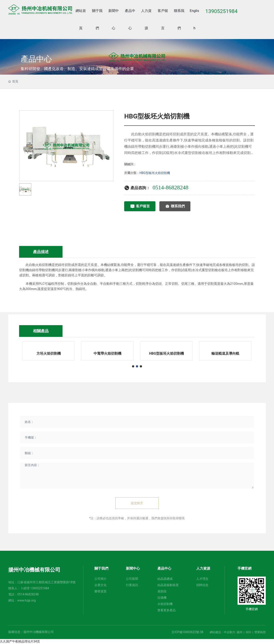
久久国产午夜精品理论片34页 (20, 641)
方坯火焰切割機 (49, 353)
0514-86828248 (28, 594)
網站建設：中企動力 (222, 632)
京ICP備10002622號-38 (187, 632)
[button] (133, 366)
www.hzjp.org (26, 600)
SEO (248, 632)
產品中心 (36, 59)
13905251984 (40, 588)
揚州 (239, 632)
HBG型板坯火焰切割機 (155, 173)
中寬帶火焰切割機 (107, 353)
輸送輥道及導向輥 (225, 353)
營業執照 (260, 632)
